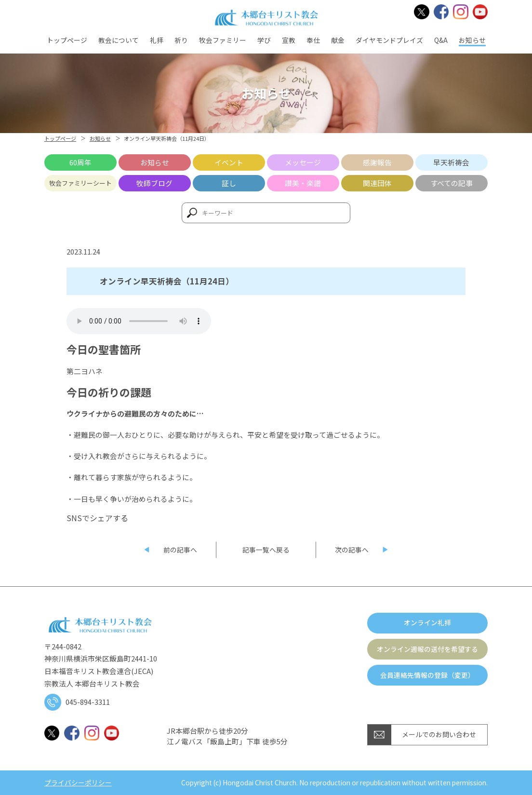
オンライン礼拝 (427, 622)
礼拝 (157, 40)
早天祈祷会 (451, 162)
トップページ (67, 40)
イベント (229, 162)
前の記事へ (180, 550)
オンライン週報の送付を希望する (427, 649)
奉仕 (313, 40)
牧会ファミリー (223, 40)
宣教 (289, 40)
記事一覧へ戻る (266, 550)
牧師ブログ (154, 183)
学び (264, 40)
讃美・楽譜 (303, 183)
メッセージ (303, 162)
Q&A (441, 40)
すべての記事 (452, 183)
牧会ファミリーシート (80, 183)
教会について (119, 40)
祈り (181, 40)
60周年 (80, 162)
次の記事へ (352, 550)
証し (229, 183)
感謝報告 (377, 162)
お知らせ (472, 40)
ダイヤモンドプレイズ (389, 40)
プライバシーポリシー (78, 783)
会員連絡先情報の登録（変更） (427, 675)
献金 (338, 40)
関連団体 (377, 183)
